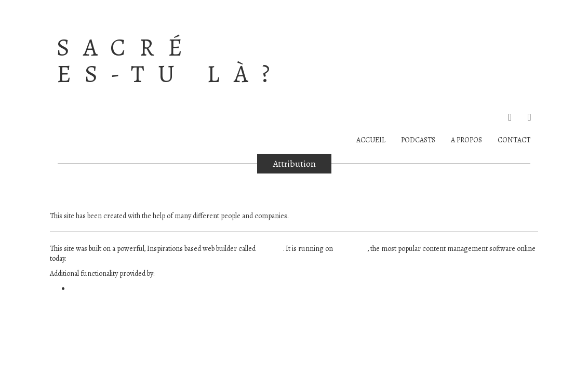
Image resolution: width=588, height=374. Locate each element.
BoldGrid (270, 249)
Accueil (371, 140)
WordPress (351, 249)
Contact (514, 140)
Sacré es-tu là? (170, 61)
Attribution (294, 164)
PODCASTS (418, 140)
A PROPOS (466, 140)
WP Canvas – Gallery (101, 289)
